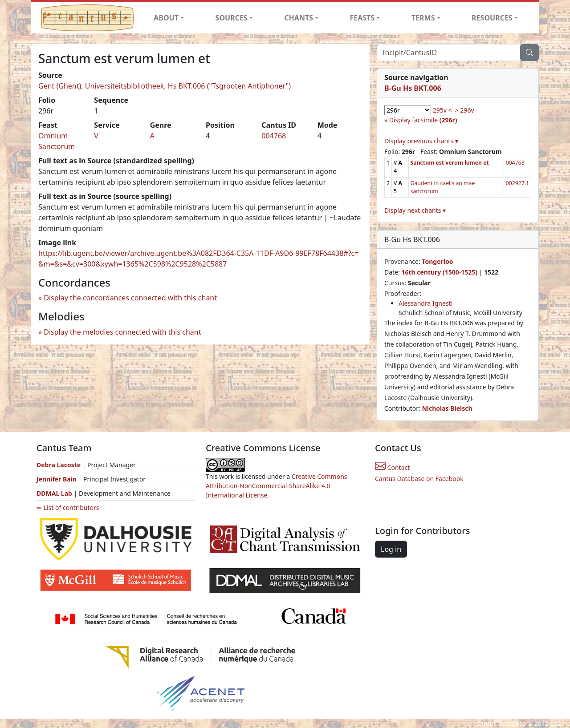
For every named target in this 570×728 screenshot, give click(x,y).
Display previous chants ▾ (421, 141)
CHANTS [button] (299, 18)
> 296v (465, 110)
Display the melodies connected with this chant (122, 332)
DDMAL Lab (54, 493)
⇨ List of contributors (68, 508)
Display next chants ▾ (415, 210)
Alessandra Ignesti (425, 303)
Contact (392, 467)
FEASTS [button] (362, 18)
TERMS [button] (423, 18)
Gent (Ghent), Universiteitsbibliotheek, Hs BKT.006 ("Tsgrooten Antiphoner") (165, 86)
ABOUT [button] (166, 18)
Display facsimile (423, 120)
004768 (274, 136)
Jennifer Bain (57, 479)
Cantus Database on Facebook (419, 479)
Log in (391, 549)
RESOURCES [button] (492, 18)
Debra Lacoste (59, 465)
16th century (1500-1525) (439, 272)
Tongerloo (437, 261)
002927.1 (517, 183)
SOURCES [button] (232, 18)
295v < (442, 110)
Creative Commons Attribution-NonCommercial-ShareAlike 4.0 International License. (277, 486)
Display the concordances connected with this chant (130, 298)
